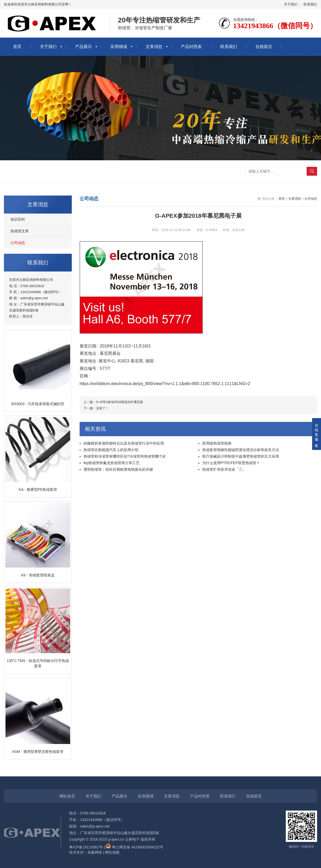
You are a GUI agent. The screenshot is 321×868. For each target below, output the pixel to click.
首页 (17, 47)
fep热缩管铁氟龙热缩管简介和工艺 (112, 463)
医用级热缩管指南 (217, 443)
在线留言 (264, 47)
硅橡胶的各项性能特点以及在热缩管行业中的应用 (124, 443)
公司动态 (18, 243)
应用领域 (119, 47)
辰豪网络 (95, 852)
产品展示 (84, 47)
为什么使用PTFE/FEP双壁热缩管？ (231, 463)
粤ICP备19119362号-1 (87, 847)
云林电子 (132, 839)
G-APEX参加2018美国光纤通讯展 (120, 402)
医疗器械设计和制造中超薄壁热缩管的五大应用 (241, 456)
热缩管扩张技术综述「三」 (224, 469)
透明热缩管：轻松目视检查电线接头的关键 (118, 469)
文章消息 (154, 47)
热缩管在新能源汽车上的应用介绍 (111, 450)
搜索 (312, 171)
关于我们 (291, 4)
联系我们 (310, 4)
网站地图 (112, 852)
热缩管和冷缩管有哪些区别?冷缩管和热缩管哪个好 (125, 456)
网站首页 (67, 796)
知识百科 (18, 219)
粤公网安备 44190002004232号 (135, 847)
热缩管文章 (20, 231)
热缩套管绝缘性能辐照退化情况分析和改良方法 (241, 450)
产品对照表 (191, 47)
